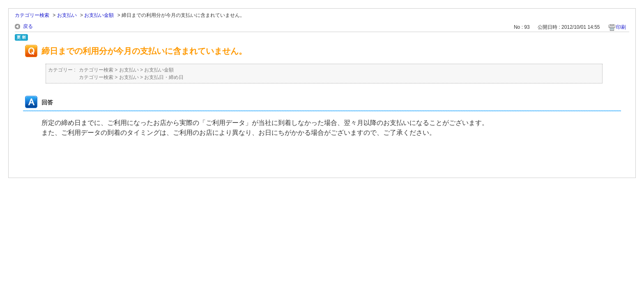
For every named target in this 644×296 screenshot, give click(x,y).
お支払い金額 (99, 15)
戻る (28, 26)
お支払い (67, 15)
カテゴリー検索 (32, 15)
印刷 (621, 27)
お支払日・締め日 (164, 77)
